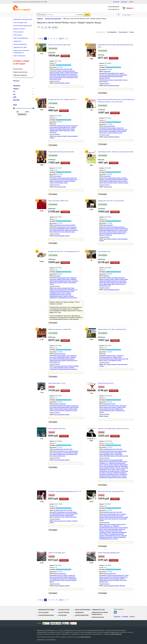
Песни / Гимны (111, 470)
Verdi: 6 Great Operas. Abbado (56, 201)
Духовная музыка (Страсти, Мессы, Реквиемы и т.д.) (64, 290)
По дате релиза (123, 32)
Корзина (130, 8)
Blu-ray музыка (19, 32)
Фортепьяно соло (116, 476)
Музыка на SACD (19, 29)
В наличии (80, 15)
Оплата (131, 2)
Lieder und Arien (108, 187)
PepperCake (106, 276)
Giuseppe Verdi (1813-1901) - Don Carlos (109, 201)
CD (46, 27)
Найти (87, 15)
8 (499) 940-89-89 (116, 634)
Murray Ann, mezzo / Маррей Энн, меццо (65, 232)
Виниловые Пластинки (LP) (23, 19)
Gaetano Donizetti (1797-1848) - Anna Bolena (110, 329)
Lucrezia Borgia (102, 251)
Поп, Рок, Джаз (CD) (20, 23)
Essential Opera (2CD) (104, 383)
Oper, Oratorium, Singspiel (61, 136)
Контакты (116, 2)
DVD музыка (18, 35)
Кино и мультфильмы (21, 38)
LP (42, 27)
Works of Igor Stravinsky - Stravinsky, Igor (109, 491)
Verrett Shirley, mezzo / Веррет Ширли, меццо (113, 130)
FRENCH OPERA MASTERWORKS (107, 553)
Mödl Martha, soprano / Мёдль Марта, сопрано (116, 456)
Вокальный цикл (104, 462)
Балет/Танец (71, 288)
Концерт (111, 465)
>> (67, 39)
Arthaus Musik (107, 71)
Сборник (106, 416)
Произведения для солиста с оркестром (60, 294)
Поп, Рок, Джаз (44, 613)
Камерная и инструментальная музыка (60, 291)
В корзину (65, 56)
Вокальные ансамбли (117, 460)
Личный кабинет (127, 15)
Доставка (124, 2)
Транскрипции (103, 474)
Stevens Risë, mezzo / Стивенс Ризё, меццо (65, 517)
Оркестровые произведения (119, 532)
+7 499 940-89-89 (113, 7)
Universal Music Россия (109, 404)
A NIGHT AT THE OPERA (55, 553)
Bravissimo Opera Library (60, 404)
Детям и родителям (20, 44)
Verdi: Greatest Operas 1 (55, 383)
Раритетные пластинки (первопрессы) (21, 52)
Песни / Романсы (66, 293)
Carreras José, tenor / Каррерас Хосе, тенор (65, 411)
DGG (55, 124)
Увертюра (66, 296)
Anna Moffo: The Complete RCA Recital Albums (61, 491)
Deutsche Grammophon (109, 126)
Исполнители (18, 69)
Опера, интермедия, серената (62, 83)
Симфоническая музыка (56, 296)
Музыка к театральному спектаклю (109, 531)
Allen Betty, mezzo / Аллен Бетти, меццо (118, 183)
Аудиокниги (18, 41)
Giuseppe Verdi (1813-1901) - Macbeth (59, 100)
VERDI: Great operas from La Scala (58, 329)
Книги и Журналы (20, 56)
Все (39, 27)
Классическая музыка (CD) (23, 26)
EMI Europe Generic (108, 225)
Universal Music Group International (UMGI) (64, 225)
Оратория (118, 468)
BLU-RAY (55, 27)
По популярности (112, 32)
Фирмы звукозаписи (21, 72)
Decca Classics (57, 176)
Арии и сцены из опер (60, 187)
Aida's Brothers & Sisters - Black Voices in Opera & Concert (114, 152)
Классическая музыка (46, 615)
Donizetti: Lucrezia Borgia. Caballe (58, 45)
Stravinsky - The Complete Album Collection (110, 429)
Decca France (57, 276)
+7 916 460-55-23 (113, 9)
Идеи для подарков (20, 75)
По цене (131, 32)
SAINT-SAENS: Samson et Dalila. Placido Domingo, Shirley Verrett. (116, 45)
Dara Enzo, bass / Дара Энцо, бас (66, 178)
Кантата (106, 465)
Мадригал (116, 465)
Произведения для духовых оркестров (110, 471)
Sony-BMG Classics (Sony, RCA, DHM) (63, 69)
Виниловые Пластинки (46, 610)
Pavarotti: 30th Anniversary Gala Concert (59, 152)
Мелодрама (124, 466)
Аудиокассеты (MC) (20, 47)
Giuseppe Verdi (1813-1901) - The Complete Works (62, 251)
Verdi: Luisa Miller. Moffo (55, 429)
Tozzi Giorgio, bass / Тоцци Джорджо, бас (64, 453)
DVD (49, 27)
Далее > (62, 39)
